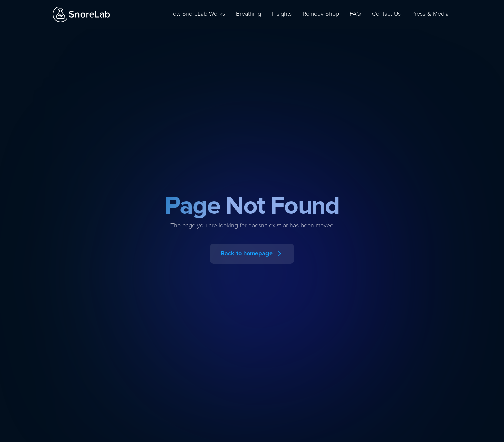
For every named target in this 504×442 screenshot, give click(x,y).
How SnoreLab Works (197, 14)
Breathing (248, 14)
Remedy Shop (321, 14)
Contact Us (386, 14)
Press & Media (430, 14)
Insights (282, 14)
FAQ (355, 14)
